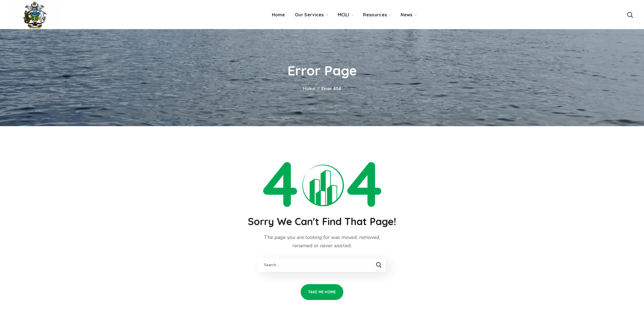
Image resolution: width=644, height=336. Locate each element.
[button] (630, 15)
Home (309, 89)
